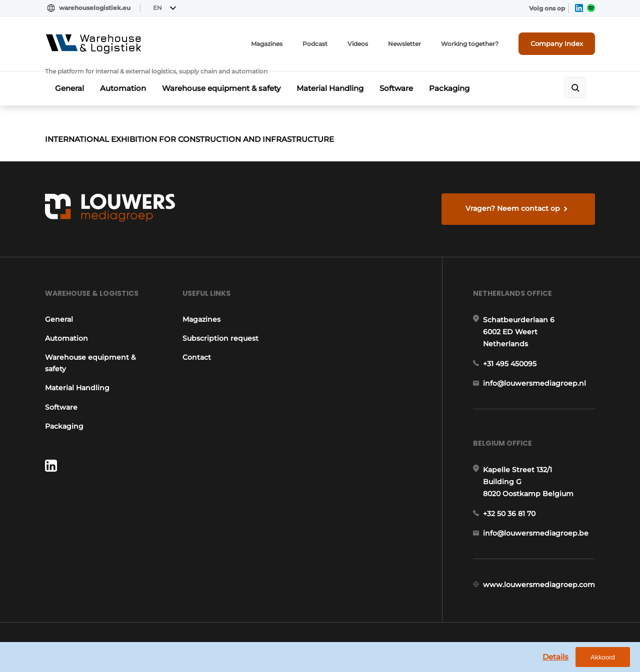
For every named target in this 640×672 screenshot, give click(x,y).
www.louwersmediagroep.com (539, 585)
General (69, 88)
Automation (123, 88)
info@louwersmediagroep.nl (534, 383)
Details (555, 657)
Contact (197, 357)
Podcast (315, 44)
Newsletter (404, 44)
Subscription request (220, 338)
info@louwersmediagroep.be (536, 533)
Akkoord (603, 657)
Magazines (267, 44)
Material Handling (330, 88)
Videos (358, 44)
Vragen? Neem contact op (513, 208)
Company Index (557, 43)
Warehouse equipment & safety (221, 88)
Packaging (449, 88)
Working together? (470, 44)
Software (396, 88)
